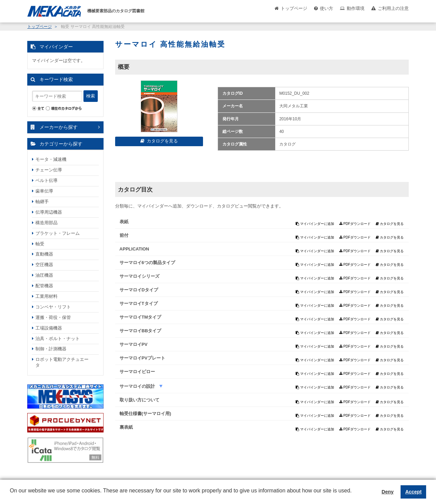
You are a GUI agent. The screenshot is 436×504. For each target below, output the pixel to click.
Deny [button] (387, 492)
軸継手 (42, 202)
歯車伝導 (44, 191)
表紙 (124, 222)
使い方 (326, 8)
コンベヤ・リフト (53, 307)
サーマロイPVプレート (142, 358)
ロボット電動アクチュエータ (62, 362)
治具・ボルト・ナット (58, 339)
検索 (91, 96)
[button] (11, 496)
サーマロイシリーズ (139, 276)
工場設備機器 (49, 328)
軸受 (40, 244)
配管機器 (44, 286)
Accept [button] (414, 492)
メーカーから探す (59, 127)
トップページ (294, 8)
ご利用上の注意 (393, 8)
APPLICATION (134, 249)
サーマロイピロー (137, 372)
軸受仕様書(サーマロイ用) (145, 414)
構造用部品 (46, 223)
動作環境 (356, 8)
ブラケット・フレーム (58, 233)
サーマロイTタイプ (139, 303)
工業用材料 (46, 296)
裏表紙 (126, 427)
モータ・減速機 (51, 159)
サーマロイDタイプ (139, 290)
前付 (124, 235)
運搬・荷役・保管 (53, 317)
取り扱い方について (139, 400)
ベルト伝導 (46, 180)
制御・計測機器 (51, 349)
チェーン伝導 (49, 170)
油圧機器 (44, 275)
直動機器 (44, 254)
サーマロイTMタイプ (141, 317)
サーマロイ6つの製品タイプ (147, 263)
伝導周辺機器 (49, 212)
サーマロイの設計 (138, 386)
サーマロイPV (134, 344)
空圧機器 (44, 265)
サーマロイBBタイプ (141, 331)
